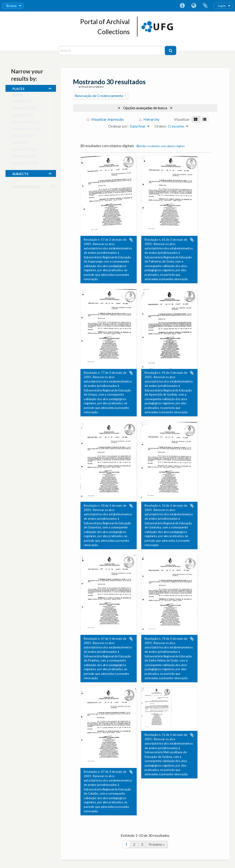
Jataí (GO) (21, 143)
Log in (222, 6)
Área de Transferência (205, 6)
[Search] (112, 50)
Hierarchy (149, 119)
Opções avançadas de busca (145, 108)
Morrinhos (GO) (25, 164)
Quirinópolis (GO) (27, 123)
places (18, 88)
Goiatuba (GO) (24, 109)
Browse (11, 6)
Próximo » (157, 844)
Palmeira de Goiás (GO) (31, 130)
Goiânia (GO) (23, 102)
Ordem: (161, 126)
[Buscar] (171, 50)
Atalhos (182, 6)
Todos (17, 95)
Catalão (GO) (23, 116)
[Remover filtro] (126, 96)
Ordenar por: (118, 126)
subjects (20, 173)
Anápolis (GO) (24, 136)
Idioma (194, 6)
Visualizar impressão (105, 119)
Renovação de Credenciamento (37, 187)
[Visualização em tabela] (204, 119)
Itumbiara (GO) (25, 150)
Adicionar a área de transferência (131, 240)
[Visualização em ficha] (196, 119)
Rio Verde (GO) (24, 157)
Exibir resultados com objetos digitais (161, 146)
